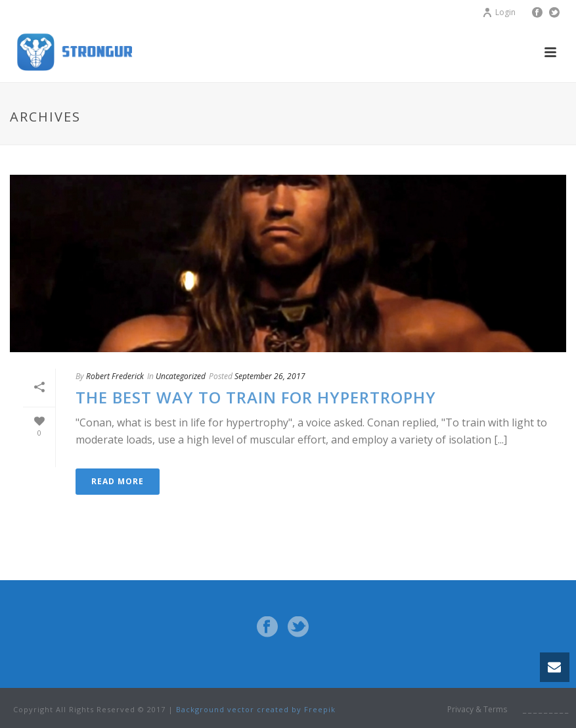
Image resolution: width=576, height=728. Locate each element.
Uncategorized (181, 376)
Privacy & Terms (477, 710)
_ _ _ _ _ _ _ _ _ (545, 710)
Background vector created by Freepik (256, 709)
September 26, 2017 (270, 376)
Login (499, 12)
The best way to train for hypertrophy (256, 397)
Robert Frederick (115, 376)
